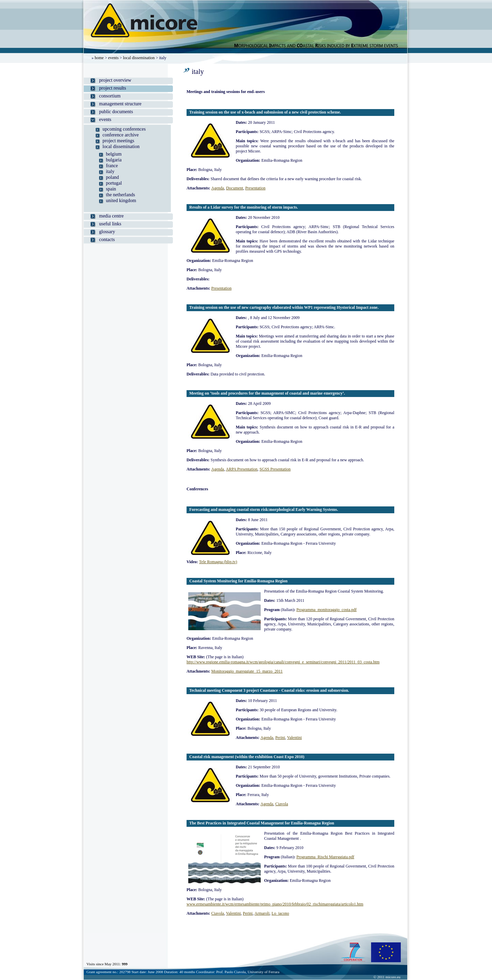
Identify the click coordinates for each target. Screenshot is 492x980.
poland (112, 177)
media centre (111, 216)
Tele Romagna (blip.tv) (218, 562)
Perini (280, 738)
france (112, 166)
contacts (107, 240)
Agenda (217, 188)
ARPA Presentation (242, 469)
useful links (110, 224)
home (99, 58)
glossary (107, 232)
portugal (114, 183)
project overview (115, 80)
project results (113, 88)
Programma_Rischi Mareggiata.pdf (325, 857)
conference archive (121, 135)
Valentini (294, 738)
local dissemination (139, 58)
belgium (114, 154)
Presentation (255, 188)
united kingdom (121, 201)
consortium (110, 96)
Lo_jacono (280, 913)
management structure (120, 104)
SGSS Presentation (275, 469)
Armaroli (262, 913)
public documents (116, 112)
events (113, 58)
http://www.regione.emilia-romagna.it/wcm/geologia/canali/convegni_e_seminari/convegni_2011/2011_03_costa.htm (283, 662)
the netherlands (120, 195)
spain (111, 189)
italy (110, 171)
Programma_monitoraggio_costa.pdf (326, 610)
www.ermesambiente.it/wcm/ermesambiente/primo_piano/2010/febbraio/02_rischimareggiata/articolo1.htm (275, 904)
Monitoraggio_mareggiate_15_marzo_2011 (247, 671)
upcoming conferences (124, 129)
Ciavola (282, 804)
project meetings (118, 141)
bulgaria (114, 160)
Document (235, 188)
